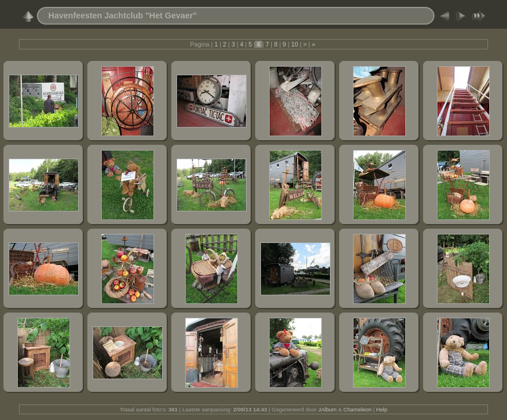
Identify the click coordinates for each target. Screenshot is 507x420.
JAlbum (328, 409)
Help (382, 409)
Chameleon (357, 409)
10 (294, 44)
